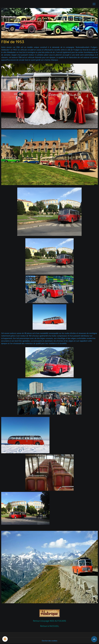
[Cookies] (5, 639)
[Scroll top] (94, 639)
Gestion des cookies (50, 641)
